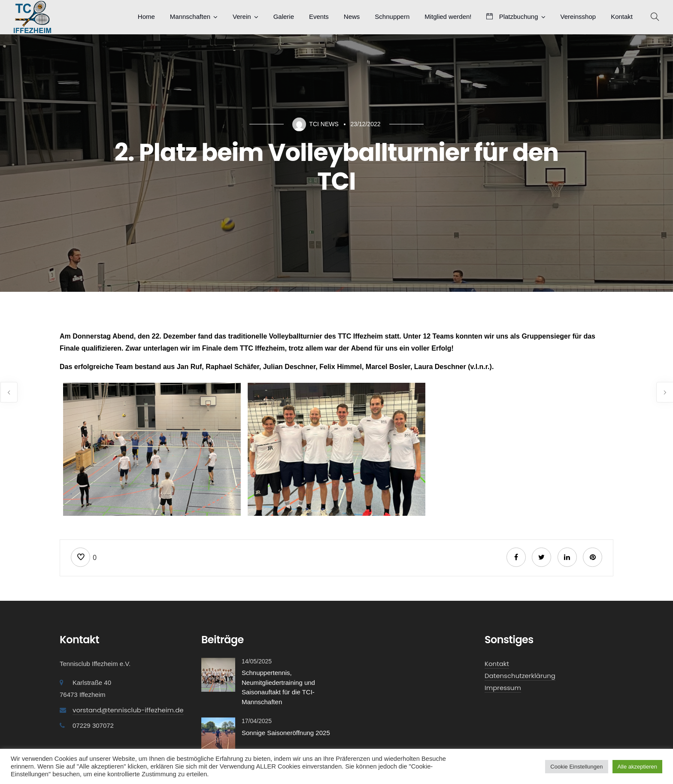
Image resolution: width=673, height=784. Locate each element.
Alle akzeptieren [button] (638, 767)
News (352, 17)
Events (319, 17)
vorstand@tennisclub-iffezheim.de (128, 710)
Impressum (503, 688)
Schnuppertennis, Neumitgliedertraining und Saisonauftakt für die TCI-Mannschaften (278, 687)
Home (146, 17)
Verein (242, 17)
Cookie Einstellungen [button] (576, 767)
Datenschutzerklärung (520, 676)
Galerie (284, 17)
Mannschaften (190, 17)
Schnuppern (392, 17)
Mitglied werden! (448, 17)
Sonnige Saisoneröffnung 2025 (286, 733)
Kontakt (622, 17)
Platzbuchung (512, 17)
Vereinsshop (578, 17)
